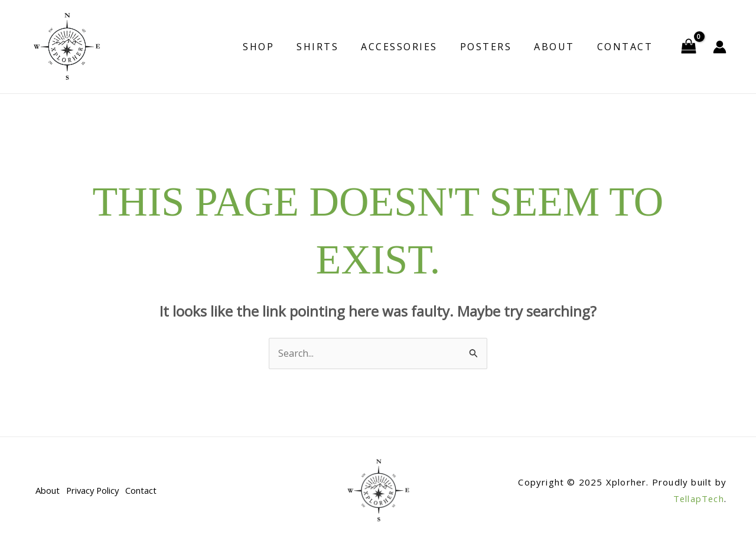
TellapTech (698, 499)
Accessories (412, 47)
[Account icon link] (720, 47)
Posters (495, 47)
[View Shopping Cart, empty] (688, 47)
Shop (278, 47)
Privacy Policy (94, 490)
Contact (627, 47)
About (560, 47)
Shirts (333, 47)
